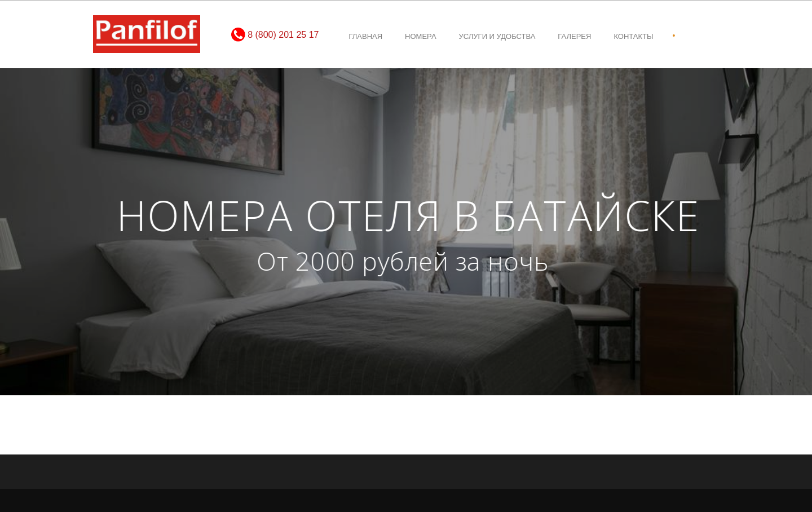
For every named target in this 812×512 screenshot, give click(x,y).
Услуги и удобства (497, 36)
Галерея (574, 36)
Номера (420, 36)
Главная (365, 36)
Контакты (633, 36)
